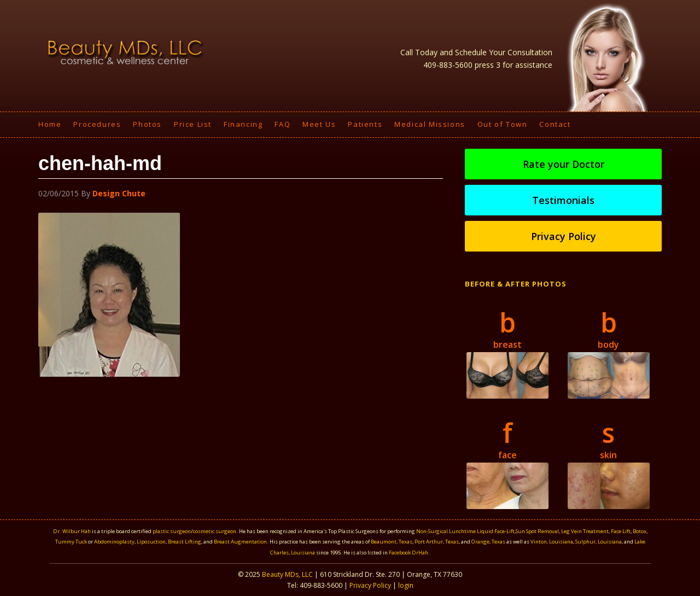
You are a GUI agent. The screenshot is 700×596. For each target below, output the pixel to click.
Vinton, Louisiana (552, 542)
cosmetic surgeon (215, 531)
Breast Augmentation (240, 542)
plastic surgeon (172, 531)
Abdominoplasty (114, 542)
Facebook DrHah (409, 553)
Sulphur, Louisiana (599, 542)
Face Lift (621, 531)
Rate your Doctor (564, 164)
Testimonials (563, 200)
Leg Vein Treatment (585, 531)
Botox (640, 531)
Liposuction (151, 542)
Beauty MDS (126, 52)
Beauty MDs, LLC (287, 574)
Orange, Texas (489, 542)
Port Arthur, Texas (437, 542)
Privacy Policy (564, 236)
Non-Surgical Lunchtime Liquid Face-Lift (465, 531)
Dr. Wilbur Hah (72, 531)
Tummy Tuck (71, 542)
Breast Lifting (185, 542)
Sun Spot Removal (537, 531)
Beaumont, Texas (392, 542)
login (406, 585)
